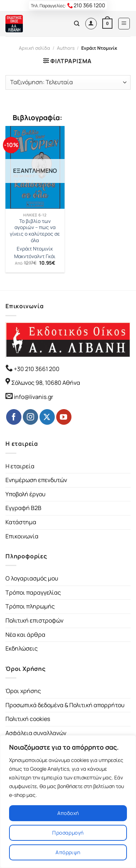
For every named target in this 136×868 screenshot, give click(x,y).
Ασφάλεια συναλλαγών (36, 733)
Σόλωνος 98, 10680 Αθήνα (46, 383)
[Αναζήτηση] (77, 24)
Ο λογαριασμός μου (32, 578)
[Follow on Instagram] (30, 417)
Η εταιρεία (20, 466)
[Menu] (124, 24)
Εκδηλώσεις (22, 648)
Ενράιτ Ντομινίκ (35, 249)
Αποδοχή (68, 813)
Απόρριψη (68, 852)
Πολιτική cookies (28, 719)
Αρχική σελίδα (34, 48)
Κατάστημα (21, 522)
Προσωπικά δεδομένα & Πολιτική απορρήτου (65, 705)
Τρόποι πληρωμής (30, 606)
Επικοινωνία (22, 536)
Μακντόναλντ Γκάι (35, 256)
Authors (66, 48)
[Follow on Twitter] (47, 417)
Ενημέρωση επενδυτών (36, 480)
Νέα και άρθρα (25, 635)
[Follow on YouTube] (64, 417)
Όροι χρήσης (23, 691)
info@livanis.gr (34, 397)
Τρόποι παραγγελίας (33, 592)
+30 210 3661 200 (36, 369)
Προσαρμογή (68, 833)
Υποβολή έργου (25, 494)
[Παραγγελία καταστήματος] (68, 82)
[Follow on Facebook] (14, 417)
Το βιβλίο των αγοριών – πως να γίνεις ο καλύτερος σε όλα (35, 231)
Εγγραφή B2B (23, 508)
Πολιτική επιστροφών (34, 620)
